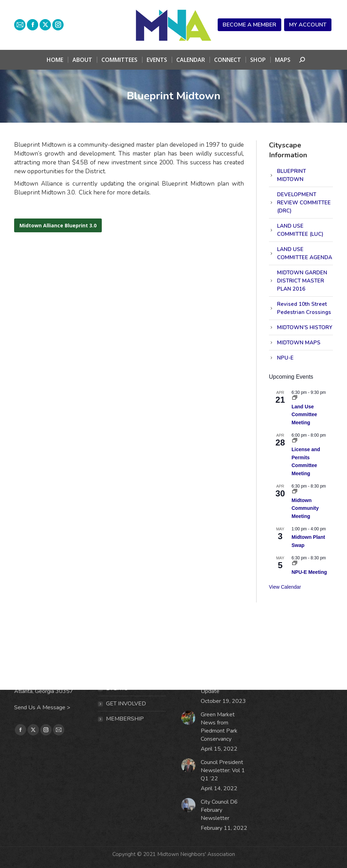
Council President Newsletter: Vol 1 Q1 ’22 (223, 770)
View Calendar (285, 587)
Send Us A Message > (42, 707)
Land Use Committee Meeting (304, 415)
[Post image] (188, 718)
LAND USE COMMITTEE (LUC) (300, 230)
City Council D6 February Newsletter (219, 810)
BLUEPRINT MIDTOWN (292, 175)
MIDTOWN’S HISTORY (305, 327)
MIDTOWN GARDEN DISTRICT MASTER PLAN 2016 (302, 281)
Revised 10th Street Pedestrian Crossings (304, 308)
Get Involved (126, 704)
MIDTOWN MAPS (299, 343)
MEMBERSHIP (125, 719)
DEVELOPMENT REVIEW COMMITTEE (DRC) (304, 203)
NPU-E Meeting (309, 572)
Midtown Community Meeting (305, 508)
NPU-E (285, 358)
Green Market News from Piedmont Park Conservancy (219, 727)
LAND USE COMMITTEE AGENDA (305, 253)
